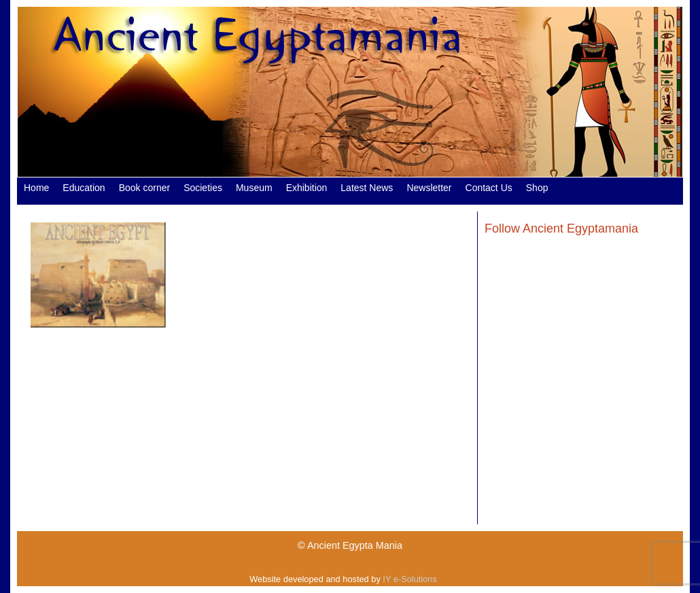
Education (84, 188)
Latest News (367, 188)
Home (36, 188)
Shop (537, 188)
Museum (254, 188)
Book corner (144, 188)
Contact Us (489, 188)
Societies (203, 188)
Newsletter (429, 188)
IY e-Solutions (409, 579)
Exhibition (307, 188)
